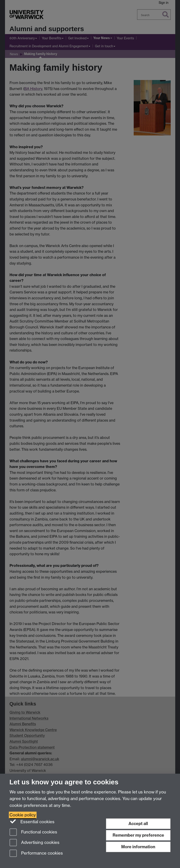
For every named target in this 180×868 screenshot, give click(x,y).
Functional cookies (33, 832)
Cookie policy (23, 815)
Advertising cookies (35, 843)
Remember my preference (138, 835)
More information (138, 847)
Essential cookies (32, 821)
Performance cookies (36, 854)
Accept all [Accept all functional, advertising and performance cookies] (138, 824)
